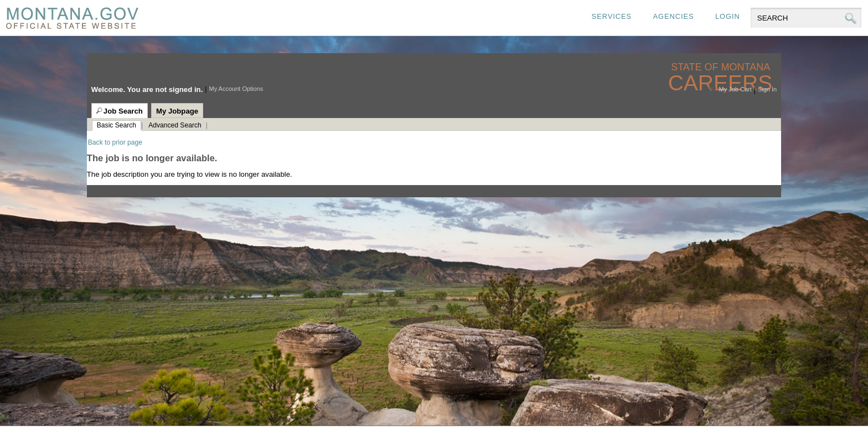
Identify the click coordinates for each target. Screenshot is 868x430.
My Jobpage (177, 111)
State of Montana (722, 67)
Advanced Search (175, 125)
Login (728, 16)
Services (612, 16)
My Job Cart (735, 89)
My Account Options (236, 89)
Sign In (767, 89)
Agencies (673, 16)
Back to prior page (115, 142)
